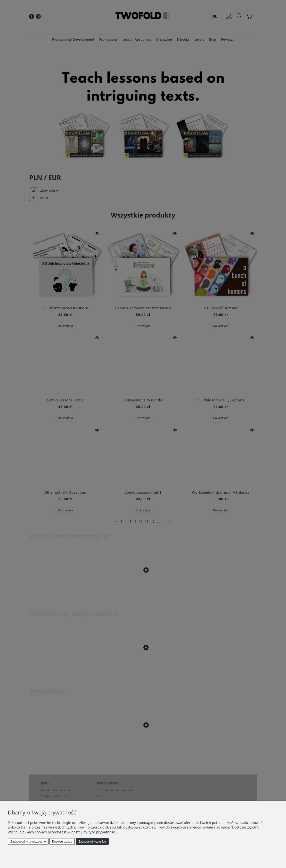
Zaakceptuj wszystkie (92, 842)
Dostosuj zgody (62, 842)
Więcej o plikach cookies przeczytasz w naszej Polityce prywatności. (62, 832)
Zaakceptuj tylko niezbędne (28, 842)
